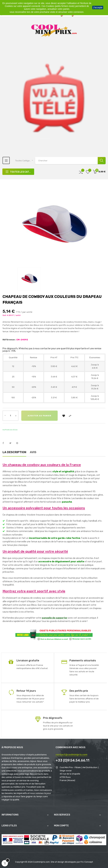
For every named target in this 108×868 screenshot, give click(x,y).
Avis (33, 452)
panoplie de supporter (55, 618)
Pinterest (19, 443)
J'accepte (98, 7)
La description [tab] (14, 452)
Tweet (12, 443)
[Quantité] (10, 416)
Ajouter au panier (39, 416)
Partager (5, 443)
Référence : (9, 340)
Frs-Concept (87, 862)
